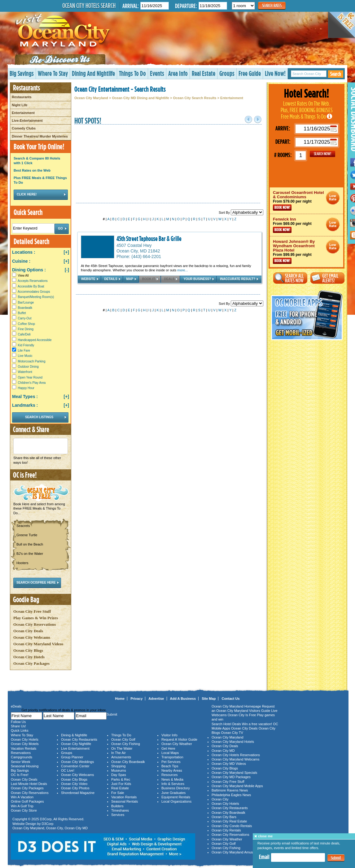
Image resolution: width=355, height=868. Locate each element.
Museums (119, 770)
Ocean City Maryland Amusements (238, 852)
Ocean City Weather (177, 744)
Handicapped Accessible (35, 340)
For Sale (118, 793)
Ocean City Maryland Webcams (235, 759)
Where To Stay (53, 73)
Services (118, 815)
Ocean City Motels (25, 744)
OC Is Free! (20, 775)
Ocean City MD (76, 828)
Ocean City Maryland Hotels (233, 742)
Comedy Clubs (24, 128)
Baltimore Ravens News (230, 790)
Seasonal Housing (25, 766)
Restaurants (22, 97)
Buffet (22, 313)
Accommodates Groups (34, 292)
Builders (117, 806)
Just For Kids (121, 784)
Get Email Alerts (327, 278)
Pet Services (171, 762)
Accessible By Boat (31, 286)
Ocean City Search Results (195, 98)
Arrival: (131, 6)
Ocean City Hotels (29, 657)
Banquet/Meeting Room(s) (36, 297)
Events (157, 73)
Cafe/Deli (24, 334)
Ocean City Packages (31, 663)
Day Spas (119, 775)
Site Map (209, 699)
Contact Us (230, 699)
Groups (227, 73)
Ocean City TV (232, 733)
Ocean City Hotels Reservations (236, 755)
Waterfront (25, 372)
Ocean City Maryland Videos (38, 644)
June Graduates (173, 793)
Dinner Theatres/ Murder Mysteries (40, 136)
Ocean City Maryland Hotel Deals (333, 198)
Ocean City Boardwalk (128, 762)
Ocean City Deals (28, 631)
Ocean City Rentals (226, 830)
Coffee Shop (26, 324)
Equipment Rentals (176, 797)
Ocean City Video (74, 784)
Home (120, 699)
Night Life (20, 105)
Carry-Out (25, 318)
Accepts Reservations (33, 281)
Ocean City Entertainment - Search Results (120, 89)
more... (182, 270)
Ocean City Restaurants (79, 739)
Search (336, 74)
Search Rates (272, 5)
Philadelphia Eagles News (231, 795)
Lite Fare (24, 351)
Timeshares (120, 810)
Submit (336, 858)
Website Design (24, 824)
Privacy (136, 699)
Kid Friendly (26, 345)
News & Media (172, 779)
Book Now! (282, 208)
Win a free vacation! (257, 724)
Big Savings (22, 73)
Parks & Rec (121, 779)
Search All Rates (290, 278)
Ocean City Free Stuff (32, 611)
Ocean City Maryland (91, 98)
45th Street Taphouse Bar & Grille (149, 239)
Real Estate (204, 73)
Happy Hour (26, 388)
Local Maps (170, 753)
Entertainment (23, 113)
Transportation (172, 757)
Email (264, 857)
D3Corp (46, 819)
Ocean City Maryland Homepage (236, 706)
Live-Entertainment (27, 121)
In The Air (118, 753)
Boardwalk (25, 308)
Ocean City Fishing (126, 744)
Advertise (156, 699)
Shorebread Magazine (78, 793)
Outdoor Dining (28, 367)
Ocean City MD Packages (231, 777)
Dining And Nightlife (93, 73)
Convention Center (75, 766)
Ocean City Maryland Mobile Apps (237, 786)
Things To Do (132, 73)
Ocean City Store (24, 810)
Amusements (121, 757)
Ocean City (55, 828)
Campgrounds (22, 757)
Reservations (21, 753)
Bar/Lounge (26, 302)
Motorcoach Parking (32, 361)
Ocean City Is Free (242, 715)
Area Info (178, 73)
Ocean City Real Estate (229, 821)
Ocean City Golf (123, 739)
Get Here (168, 748)
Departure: (186, 6)
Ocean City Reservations (35, 624)
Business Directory (176, 788)
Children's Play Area (32, 383)
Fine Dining (26, 329)
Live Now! (275, 73)
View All (20, 276)
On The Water (122, 748)
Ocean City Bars (224, 817)
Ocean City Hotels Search (89, 6)
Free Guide (250, 73)
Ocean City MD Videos (229, 764)
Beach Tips (170, 766)
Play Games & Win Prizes (36, 618)
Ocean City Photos (75, 788)
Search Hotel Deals (226, 724)
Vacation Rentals (24, 748)
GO (322, 154)
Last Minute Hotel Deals (29, 784)
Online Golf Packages (27, 801)
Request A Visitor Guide (179, 739)
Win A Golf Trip (22, 806)
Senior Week (21, 762)
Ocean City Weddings (77, 762)
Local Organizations (176, 801)
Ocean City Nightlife (76, 744)
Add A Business (183, 699)
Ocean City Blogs (28, 650)
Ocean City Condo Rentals (232, 826)
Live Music (25, 356)
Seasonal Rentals (125, 801)
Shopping (118, 766)
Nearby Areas (172, 770)
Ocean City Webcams (32, 637)
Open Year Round (30, 377)
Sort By (241, 213)
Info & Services (173, 784)
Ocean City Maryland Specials (234, 773)
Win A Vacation (22, 797)
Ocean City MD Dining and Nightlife (140, 98)
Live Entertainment (75, 748)
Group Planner (72, 757)
